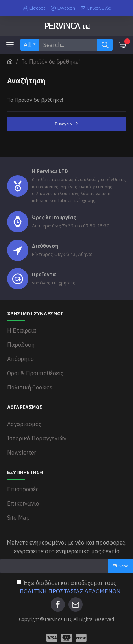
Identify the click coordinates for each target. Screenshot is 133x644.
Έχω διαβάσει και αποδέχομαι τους (69, 587)
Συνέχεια (64, 124)
